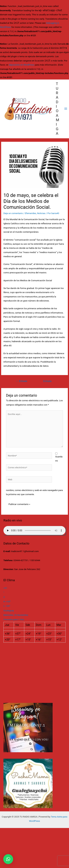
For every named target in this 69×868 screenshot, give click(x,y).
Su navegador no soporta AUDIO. (34, 530)
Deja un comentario (13, 213)
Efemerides (31, 213)
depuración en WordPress (21, 65)
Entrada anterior (22, 382)
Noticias (41, 213)
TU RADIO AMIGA (58, 109)
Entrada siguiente (47, 382)
